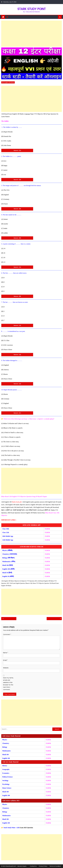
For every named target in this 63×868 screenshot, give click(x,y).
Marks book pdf (17, 502)
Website (6, 668)
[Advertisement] (32, 34)
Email (5, 660)
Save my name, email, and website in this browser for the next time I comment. (8, 684)
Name (6, 653)
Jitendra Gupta (22, 866)
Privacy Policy (43, 866)
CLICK (47, 562)
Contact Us (33, 866)
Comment (7, 634)
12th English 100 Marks (8, 82)
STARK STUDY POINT (31, 9)
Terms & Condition (55, 866)
